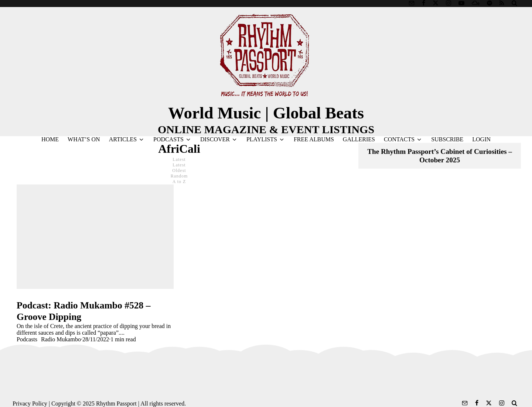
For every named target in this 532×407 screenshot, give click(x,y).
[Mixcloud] (476, 3)
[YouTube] (461, 3)
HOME (50, 139)
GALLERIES (359, 139)
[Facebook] (424, 3)
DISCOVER (215, 139)
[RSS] (502, 3)
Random (179, 176)
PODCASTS (168, 139)
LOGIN (481, 139)
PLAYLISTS (262, 139)
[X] (436, 3)
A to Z (179, 182)
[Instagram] (449, 3)
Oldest (179, 170)
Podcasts (27, 339)
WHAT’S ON (84, 139)
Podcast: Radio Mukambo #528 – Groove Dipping (84, 311)
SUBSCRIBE (447, 139)
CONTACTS (399, 139)
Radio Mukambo (61, 339)
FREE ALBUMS (314, 139)
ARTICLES (123, 139)
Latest (179, 165)
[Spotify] (490, 3)
